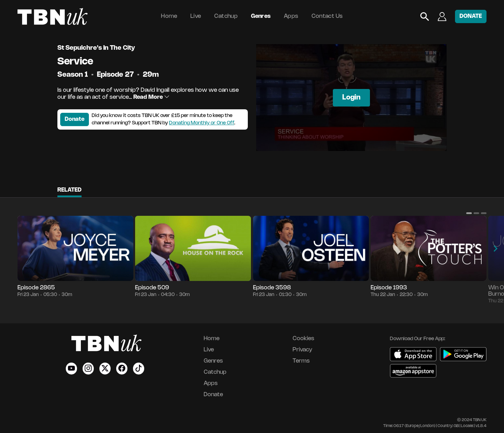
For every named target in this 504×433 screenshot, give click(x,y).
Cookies (303, 339)
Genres (261, 16)
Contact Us (327, 16)
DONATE (471, 16)
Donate (75, 119)
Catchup (226, 16)
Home (169, 16)
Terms (301, 361)
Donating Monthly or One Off (202, 123)
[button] (469, 213)
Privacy (302, 350)
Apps (291, 16)
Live (196, 16)
